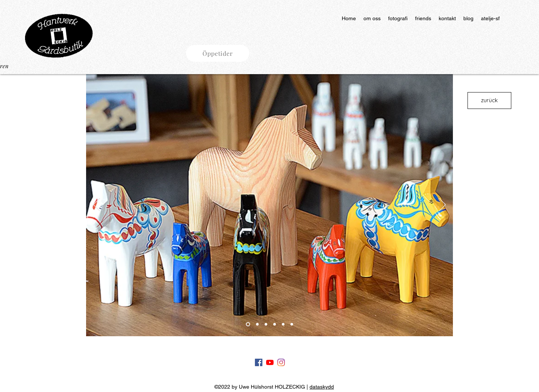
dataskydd (322, 387)
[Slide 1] (248, 324)
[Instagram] (281, 362)
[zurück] (489, 101)
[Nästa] (442, 205)
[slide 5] (283, 324)
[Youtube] (270, 362)
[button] (218, 53)
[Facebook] (259, 362)
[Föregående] (97, 205)
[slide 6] (292, 324)
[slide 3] (266, 324)
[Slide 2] (257, 324)
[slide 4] (275, 324)
